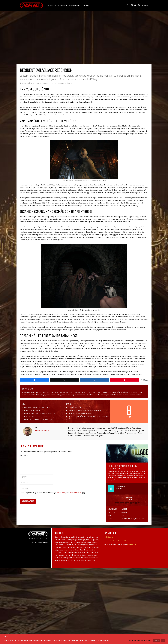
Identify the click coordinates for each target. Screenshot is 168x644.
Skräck (141, 519)
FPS (136, 519)
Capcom (124, 509)
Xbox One (70, 83)
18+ (123, 515)
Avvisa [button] (157, 640)
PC (55, 83)
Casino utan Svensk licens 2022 (115, 541)
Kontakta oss (43, 542)
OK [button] (163, 640)
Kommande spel (75, 5)
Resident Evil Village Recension (122, 466)
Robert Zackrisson (28, 83)
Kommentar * (25, 455)
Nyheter (51, 5)
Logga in (145, 5)
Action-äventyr (128, 519)
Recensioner (62, 5)
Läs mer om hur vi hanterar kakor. (140, 640)
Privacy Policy (61, 493)
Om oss (85, 5)
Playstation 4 (61, 83)
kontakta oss (131, 545)
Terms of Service (75, 493)
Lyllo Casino (109, 537)
